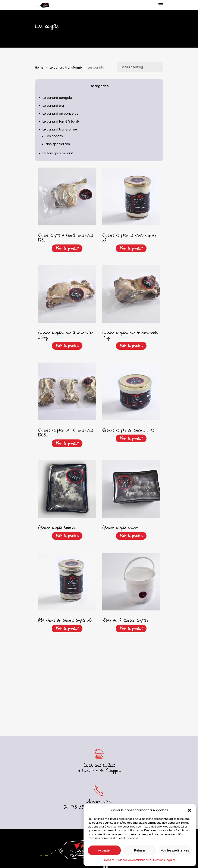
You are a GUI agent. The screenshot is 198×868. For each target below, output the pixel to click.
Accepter (104, 850)
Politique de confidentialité (134, 860)
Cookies (109, 860)
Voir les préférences (175, 850)
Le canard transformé (66, 68)
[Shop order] (140, 67)
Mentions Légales (164, 860)
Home (39, 68)
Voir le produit (67, 248)
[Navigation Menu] (161, 5)
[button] (189, 810)
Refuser (140, 850)
